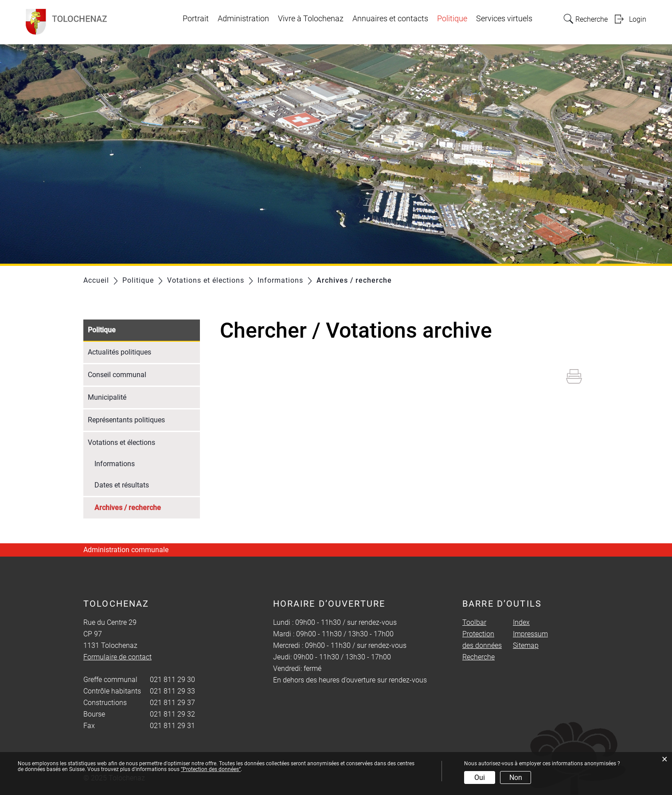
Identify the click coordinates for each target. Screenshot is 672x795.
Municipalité (107, 397)
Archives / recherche (147, 507)
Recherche (479, 657)
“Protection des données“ (211, 769)
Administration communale (126, 550)
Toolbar (474, 622)
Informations (115, 464)
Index (521, 622)
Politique (452, 19)
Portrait (196, 19)
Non (516, 777)
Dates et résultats (122, 485)
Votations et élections (121, 442)
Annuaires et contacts (390, 19)
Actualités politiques (119, 352)
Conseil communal (117, 375)
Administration (243, 19)
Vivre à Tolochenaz (311, 19)
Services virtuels (504, 19)
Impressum (530, 634)
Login (638, 19)
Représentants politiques (126, 420)
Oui (480, 777)
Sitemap (526, 645)
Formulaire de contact (117, 657)
